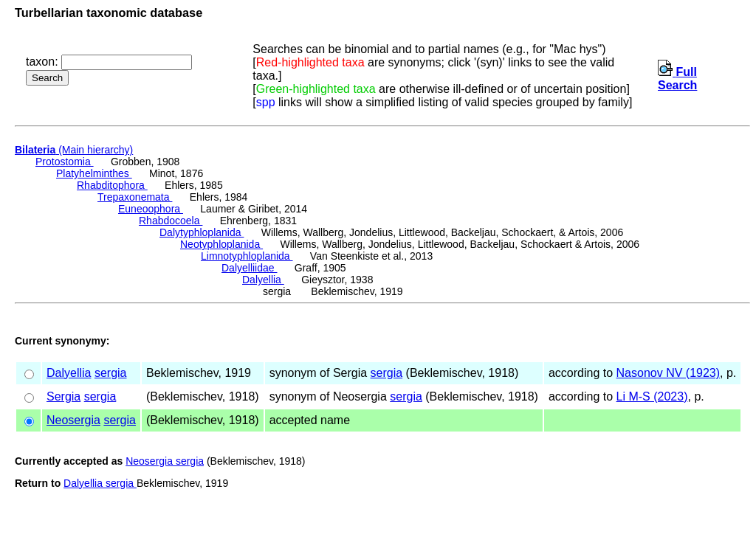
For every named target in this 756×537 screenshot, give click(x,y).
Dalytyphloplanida (202, 232)
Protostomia (65, 162)
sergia (111, 373)
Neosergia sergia (165, 461)
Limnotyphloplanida (247, 256)
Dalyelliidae (249, 268)
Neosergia (73, 420)
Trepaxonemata (135, 197)
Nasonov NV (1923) (669, 373)
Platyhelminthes (94, 173)
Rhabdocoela (171, 221)
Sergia (63, 396)
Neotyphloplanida (221, 244)
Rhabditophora (112, 185)
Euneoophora (151, 209)
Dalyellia (263, 280)
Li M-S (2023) (652, 396)
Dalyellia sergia (100, 483)
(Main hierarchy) (74, 150)
